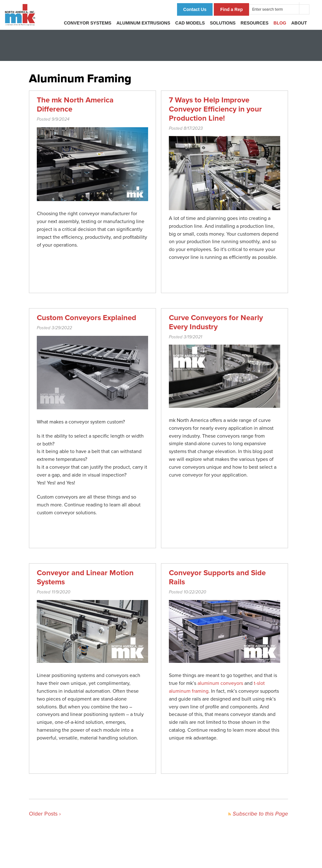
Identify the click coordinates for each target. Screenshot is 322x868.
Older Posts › (45, 814)
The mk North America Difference (75, 105)
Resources (255, 23)
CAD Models (190, 23)
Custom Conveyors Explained (86, 318)
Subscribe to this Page (258, 814)
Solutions (223, 23)
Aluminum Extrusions (143, 23)
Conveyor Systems (88, 23)
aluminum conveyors (220, 683)
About (299, 23)
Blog (280, 23)
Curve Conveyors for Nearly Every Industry (216, 322)
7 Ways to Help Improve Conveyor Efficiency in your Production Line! (215, 109)
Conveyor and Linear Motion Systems (85, 577)
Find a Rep (231, 9)
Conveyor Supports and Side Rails (217, 577)
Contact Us (195, 9)
